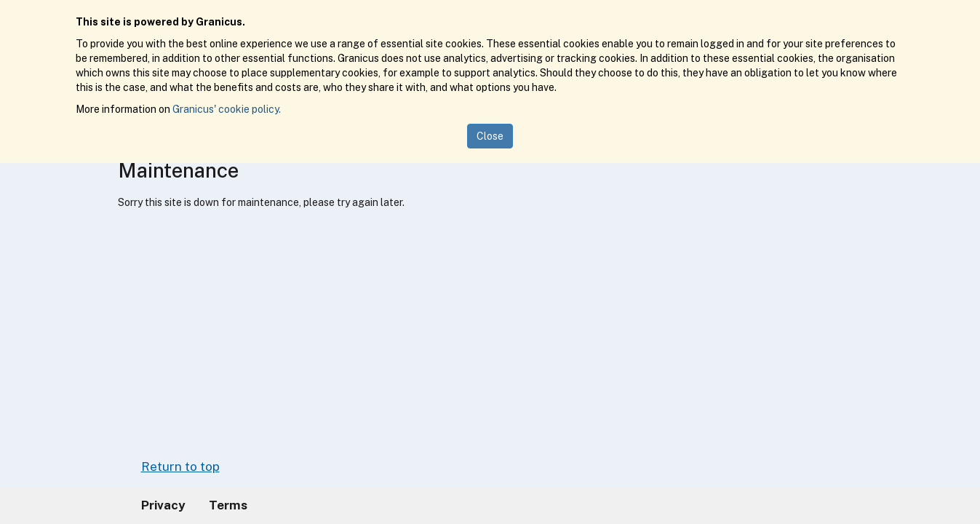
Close (490, 136)
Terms (228, 505)
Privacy (163, 505)
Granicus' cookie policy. (227, 109)
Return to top (180, 467)
